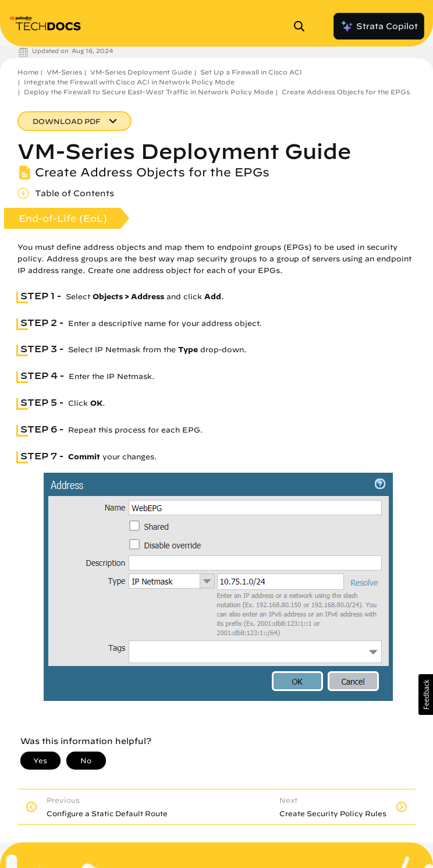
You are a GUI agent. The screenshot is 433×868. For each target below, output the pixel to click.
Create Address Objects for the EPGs (346, 92)
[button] (426, 695)
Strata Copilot (379, 26)
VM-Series (64, 72)
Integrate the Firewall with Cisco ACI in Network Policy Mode (129, 82)
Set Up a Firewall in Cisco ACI (251, 72)
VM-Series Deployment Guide (141, 72)
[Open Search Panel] (303, 26)
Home (28, 72)
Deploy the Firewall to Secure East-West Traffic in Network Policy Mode (149, 92)
